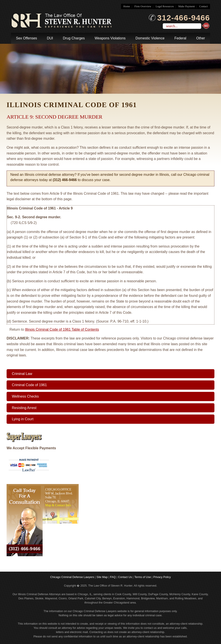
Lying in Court (23, 419)
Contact (204, 6)
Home (127, 6)
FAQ (113, 577)
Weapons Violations (110, 38)
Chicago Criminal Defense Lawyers (72, 577)
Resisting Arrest (24, 408)
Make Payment (186, 6)
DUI (50, 38)
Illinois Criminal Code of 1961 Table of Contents (62, 329)
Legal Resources (165, 6)
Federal (180, 38)
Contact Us (125, 577)
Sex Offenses (27, 38)
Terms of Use (142, 577)
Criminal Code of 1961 (29, 385)
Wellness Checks (25, 396)
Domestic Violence (150, 38)
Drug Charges (74, 38)
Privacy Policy (162, 577)
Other (201, 38)
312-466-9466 (179, 18)
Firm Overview (143, 6)
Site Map (102, 577)
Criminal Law (22, 374)
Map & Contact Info (58, 505)
